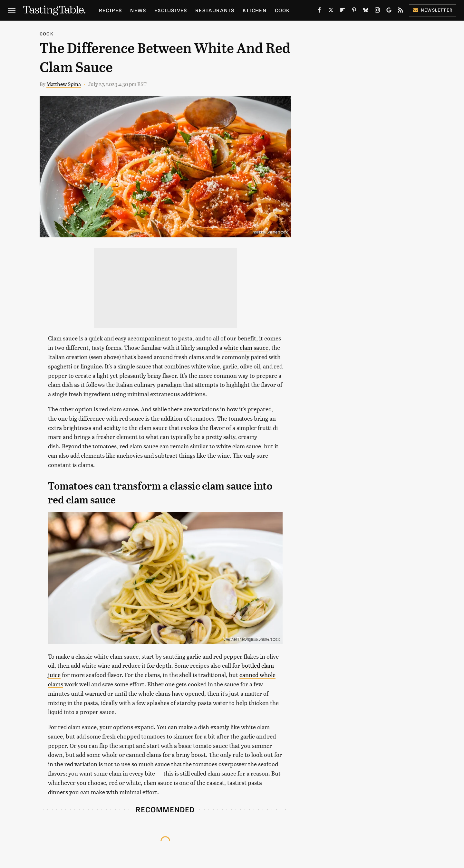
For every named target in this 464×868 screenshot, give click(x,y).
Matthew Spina (64, 84)
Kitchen (254, 10)
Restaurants (215, 10)
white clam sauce (246, 347)
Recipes (110, 10)
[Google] (389, 11)
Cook (282, 10)
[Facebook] (319, 11)
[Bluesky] (366, 11)
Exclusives (171, 10)
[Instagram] (377, 11)
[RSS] (401, 11)
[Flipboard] (343, 11)
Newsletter (433, 10)
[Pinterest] (354, 11)
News (138, 10)
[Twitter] (331, 11)
